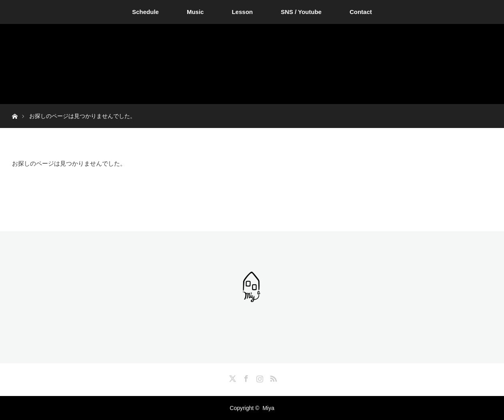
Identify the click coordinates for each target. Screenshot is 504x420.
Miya (268, 408)
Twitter (232, 377)
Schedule (145, 12)
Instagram (259, 377)
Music (195, 12)
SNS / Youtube (301, 12)
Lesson (242, 12)
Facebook (245, 377)
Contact (361, 12)
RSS (272, 377)
